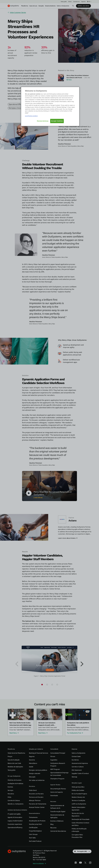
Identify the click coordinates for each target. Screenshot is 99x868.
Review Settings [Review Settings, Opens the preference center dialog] (43, 121)
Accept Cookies (57, 121)
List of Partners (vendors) (31, 116)
